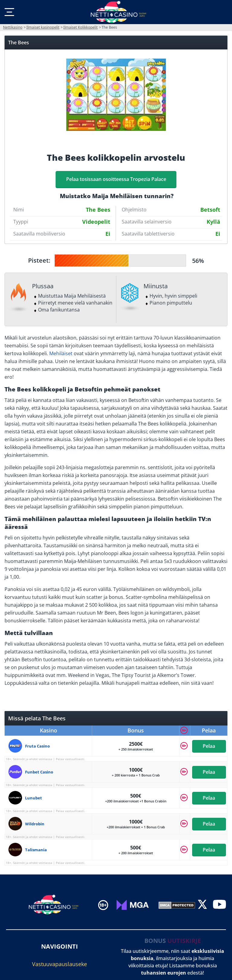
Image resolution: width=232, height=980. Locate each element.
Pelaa (209, 746)
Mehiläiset (61, 353)
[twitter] (202, 905)
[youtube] (219, 905)
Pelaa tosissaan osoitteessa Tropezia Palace (116, 179)
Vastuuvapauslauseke (60, 964)
